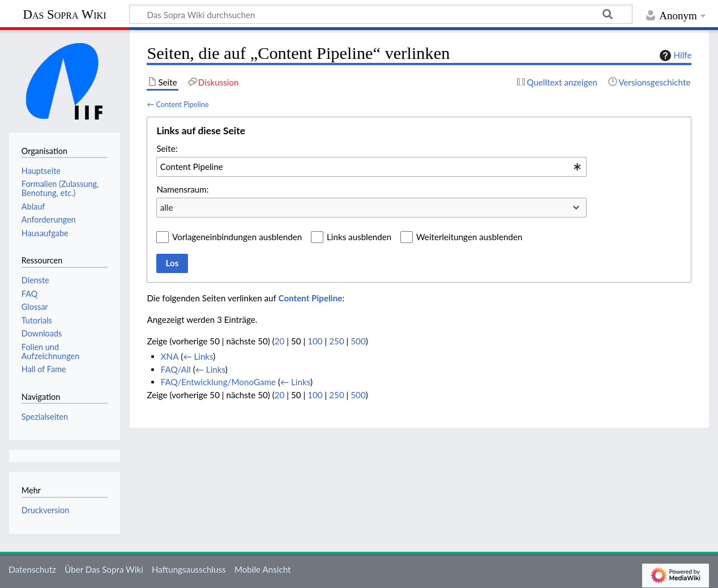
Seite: (167, 148)
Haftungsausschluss (189, 569)
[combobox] (371, 167)
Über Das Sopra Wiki (104, 569)
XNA (170, 356)
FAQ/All (176, 369)
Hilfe (674, 56)
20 (280, 341)
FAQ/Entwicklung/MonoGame (218, 382)
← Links (198, 356)
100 (315, 341)
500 (358, 341)
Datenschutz (32, 569)
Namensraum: (182, 189)
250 (336, 341)
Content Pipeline (182, 104)
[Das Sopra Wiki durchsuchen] (381, 14)
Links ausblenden (359, 237)
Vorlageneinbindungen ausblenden (237, 237)
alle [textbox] (167, 207)
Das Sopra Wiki (64, 14)
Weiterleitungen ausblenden (469, 237)
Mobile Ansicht (263, 569)
